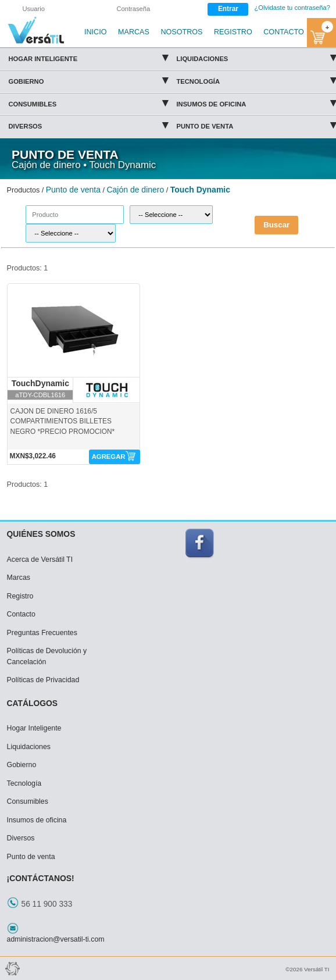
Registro (20, 596)
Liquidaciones (256, 57)
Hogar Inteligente (88, 57)
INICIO (95, 32)
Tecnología (256, 80)
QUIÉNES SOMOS (41, 534)
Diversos (88, 124)
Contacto (21, 614)
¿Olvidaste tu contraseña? (292, 8)
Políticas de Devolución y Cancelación (47, 656)
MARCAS (134, 32)
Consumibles (88, 102)
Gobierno (88, 80)
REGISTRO (233, 32)
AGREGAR (109, 457)
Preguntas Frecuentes (42, 633)
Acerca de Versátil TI (40, 560)
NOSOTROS (181, 32)
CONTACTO (284, 32)
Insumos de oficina (256, 102)
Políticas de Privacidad (43, 680)
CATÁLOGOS (33, 703)
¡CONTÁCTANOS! (41, 878)
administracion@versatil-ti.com (56, 939)
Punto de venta (256, 124)
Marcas (19, 578)
